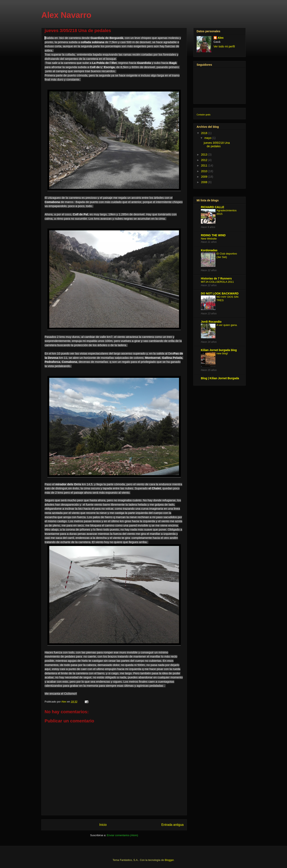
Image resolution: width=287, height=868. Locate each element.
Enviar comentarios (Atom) (122, 835)
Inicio (103, 825)
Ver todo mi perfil (224, 46)
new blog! (222, 353)
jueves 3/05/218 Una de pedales (217, 144)
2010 (205, 171)
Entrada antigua (172, 825)
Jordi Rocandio (211, 322)
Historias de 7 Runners (216, 278)
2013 (205, 155)
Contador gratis (203, 115)
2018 (205, 133)
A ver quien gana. (227, 325)
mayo (208, 138)
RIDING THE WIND (213, 235)
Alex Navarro (66, 15)
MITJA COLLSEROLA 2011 (217, 282)
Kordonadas (209, 250)
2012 (205, 160)
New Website (209, 239)
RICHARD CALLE (213, 207)
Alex (221, 38)
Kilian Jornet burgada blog (219, 350)
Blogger (169, 860)
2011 (205, 165)
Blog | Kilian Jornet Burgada (220, 378)
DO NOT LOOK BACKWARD (220, 293)
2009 (205, 177)
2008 (205, 182)
